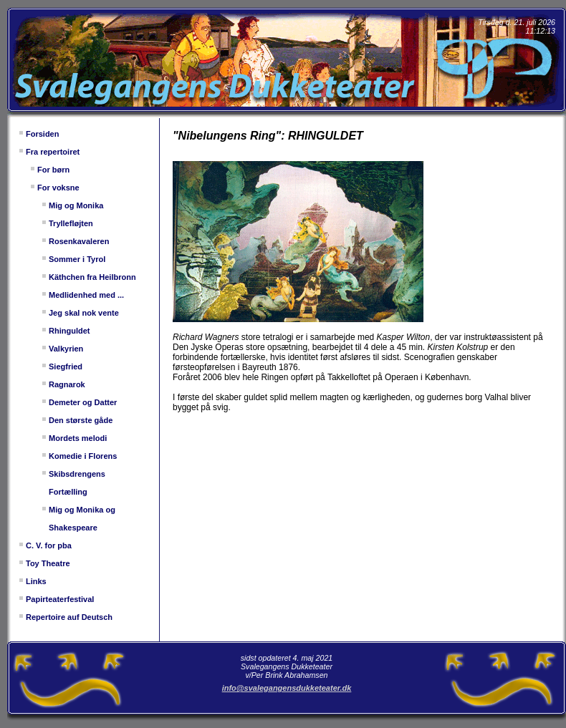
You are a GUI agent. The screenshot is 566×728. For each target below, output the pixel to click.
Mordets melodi (78, 438)
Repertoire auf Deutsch (69, 617)
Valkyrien (66, 349)
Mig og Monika (76, 205)
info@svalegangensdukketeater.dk (287, 688)
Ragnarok (67, 384)
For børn (53, 170)
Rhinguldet (69, 331)
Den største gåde (81, 420)
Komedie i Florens (83, 456)
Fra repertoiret (53, 152)
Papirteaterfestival (60, 599)
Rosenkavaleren (79, 241)
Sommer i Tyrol (77, 259)
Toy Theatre (48, 563)
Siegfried (66, 367)
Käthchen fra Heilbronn (92, 277)
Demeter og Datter (83, 402)
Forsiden (42, 134)
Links (36, 581)
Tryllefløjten (71, 223)
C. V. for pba (49, 545)
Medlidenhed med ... (86, 295)
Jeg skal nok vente (84, 313)
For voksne (58, 188)
